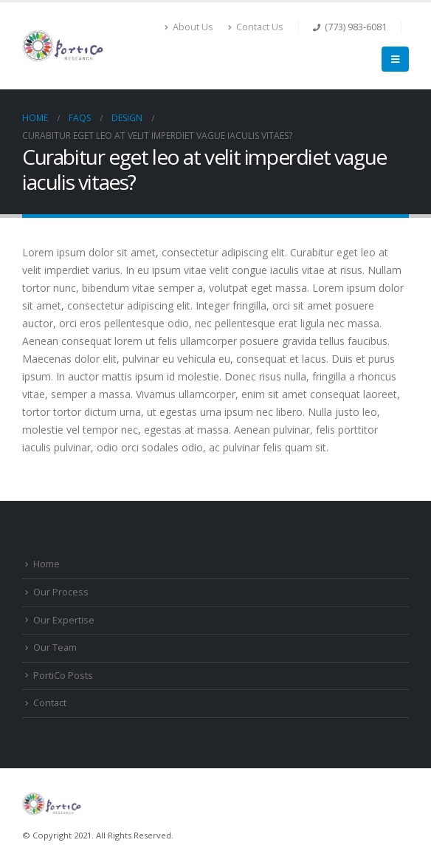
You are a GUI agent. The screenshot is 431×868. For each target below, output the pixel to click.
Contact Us (256, 27)
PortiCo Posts (63, 676)
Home (46, 564)
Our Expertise (64, 620)
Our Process (61, 592)
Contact (50, 703)
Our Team (55, 647)
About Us (189, 27)
